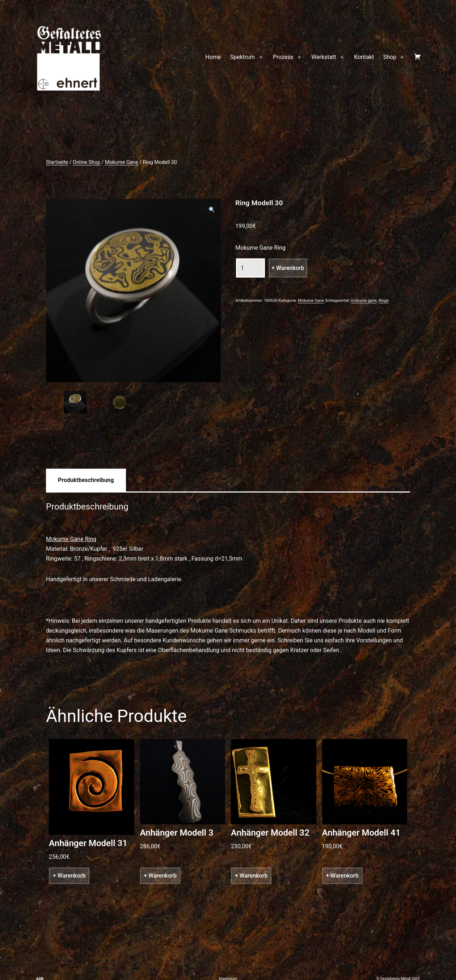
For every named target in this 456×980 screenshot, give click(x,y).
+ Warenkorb (288, 268)
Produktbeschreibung (86, 481)
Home (213, 57)
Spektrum (243, 57)
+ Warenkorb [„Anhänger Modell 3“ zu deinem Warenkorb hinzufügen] (160, 877)
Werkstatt (324, 57)
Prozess (283, 57)
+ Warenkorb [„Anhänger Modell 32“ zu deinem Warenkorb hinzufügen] (251, 877)
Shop (390, 57)
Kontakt (364, 57)
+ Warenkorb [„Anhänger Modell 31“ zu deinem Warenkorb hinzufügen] (69, 877)
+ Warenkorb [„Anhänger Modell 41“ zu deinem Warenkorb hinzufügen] (342, 877)
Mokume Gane (122, 162)
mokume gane (364, 301)
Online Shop (86, 162)
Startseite (57, 162)
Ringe (384, 301)
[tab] (86, 481)
